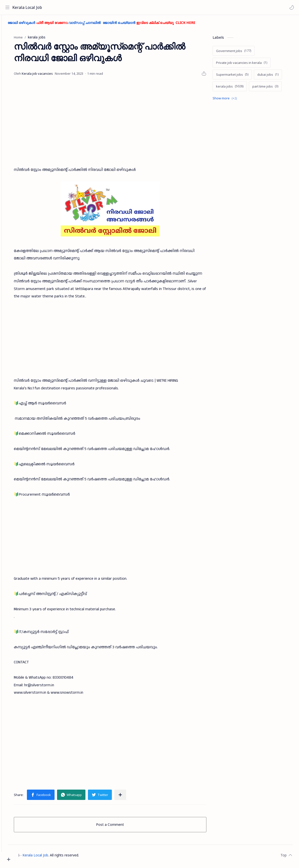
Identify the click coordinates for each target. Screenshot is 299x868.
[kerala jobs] (236, 89)
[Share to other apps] (131, 797)
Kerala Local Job (28, 7)
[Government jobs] (240, 53)
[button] (290, 7)
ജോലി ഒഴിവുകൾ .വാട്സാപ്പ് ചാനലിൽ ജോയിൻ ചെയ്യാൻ (119, 25)
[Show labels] (232, 100)
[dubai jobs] (274, 77)
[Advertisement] (121, 124)
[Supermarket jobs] (238, 77)
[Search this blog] (102, 7)
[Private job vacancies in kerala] (248, 65)
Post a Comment (119, 827)
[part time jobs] (271, 89)
